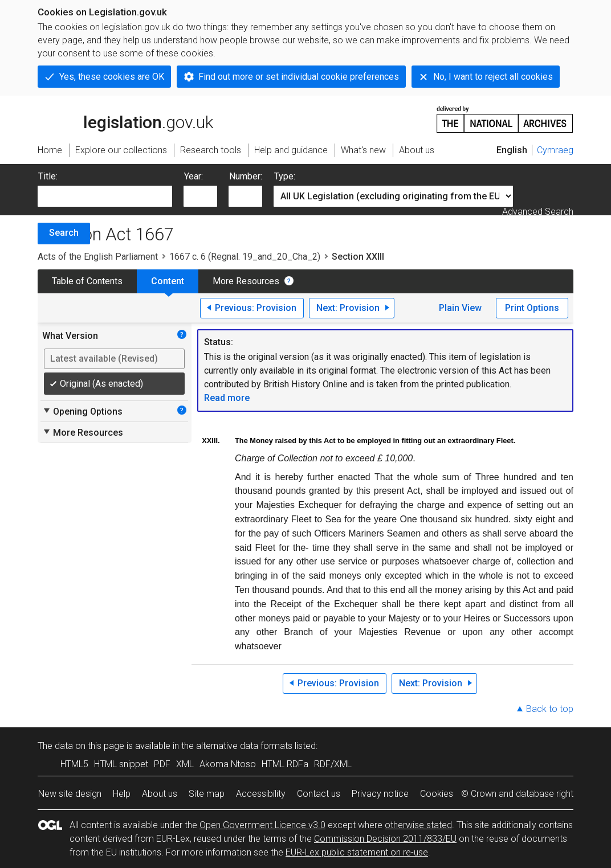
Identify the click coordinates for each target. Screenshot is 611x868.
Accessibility (261, 794)
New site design (70, 794)
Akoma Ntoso (228, 764)
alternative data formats (244, 746)
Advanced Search (538, 212)
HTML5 (74, 764)
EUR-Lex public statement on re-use (357, 852)
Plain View (460, 308)
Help (122, 794)
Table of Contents (87, 281)
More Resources (246, 281)
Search (64, 233)
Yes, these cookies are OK (112, 77)
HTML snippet (121, 764)
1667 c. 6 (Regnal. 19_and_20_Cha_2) (245, 257)
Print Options (532, 308)
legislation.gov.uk (125, 118)
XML (185, 764)
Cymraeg (555, 150)
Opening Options (82, 411)
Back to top (550, 709)
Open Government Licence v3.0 (262, 825)
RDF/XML (333, 764)
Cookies (437, 794)
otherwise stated (418, 825)
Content (168, 281)
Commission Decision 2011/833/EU (385, 839)
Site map (207, 794)
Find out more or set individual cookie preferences (299, 77)
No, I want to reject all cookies (493, 77)
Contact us (319, 794)
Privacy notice (380, 794)
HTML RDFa (285, 764)
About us (160, 794)
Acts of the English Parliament (98, 257)
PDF (162, 764)
